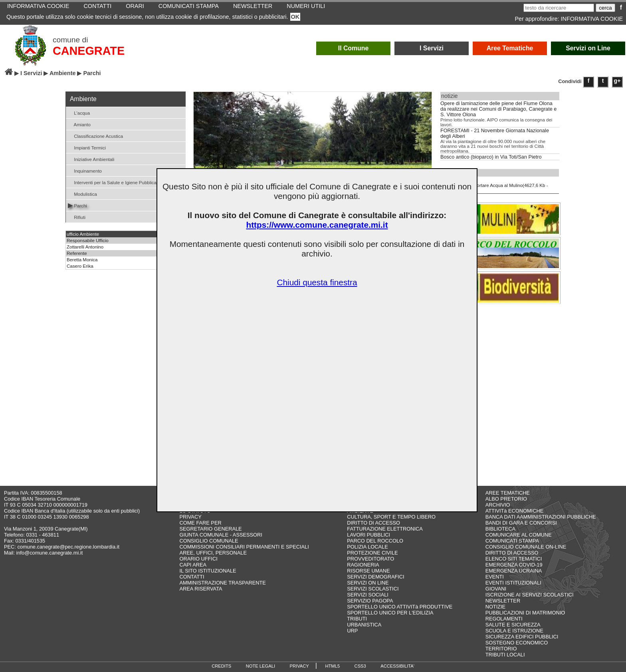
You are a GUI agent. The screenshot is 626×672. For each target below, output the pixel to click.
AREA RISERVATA (201, 589)
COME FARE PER (200, 523)
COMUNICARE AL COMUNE (519, 535)
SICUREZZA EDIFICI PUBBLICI (522, 637)
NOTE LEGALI (261, 666)
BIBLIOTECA (500, 529)
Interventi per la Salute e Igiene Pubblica (112, 182)
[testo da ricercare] (559, 8)
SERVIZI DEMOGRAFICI (375, 577)
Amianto (79, 124)
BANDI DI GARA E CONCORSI (521, 523)
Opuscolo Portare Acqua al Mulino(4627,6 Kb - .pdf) (495, 185)
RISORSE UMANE (368, 571)
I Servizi (432, 48)
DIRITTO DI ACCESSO (373, 523)
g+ (617, 81)
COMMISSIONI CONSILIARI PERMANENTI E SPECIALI (244, 547)
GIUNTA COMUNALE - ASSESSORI (221, 535)
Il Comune (354, 48)
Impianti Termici (87, 147)
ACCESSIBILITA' (397, 666)
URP (352, 631)
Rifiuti (77, 217)
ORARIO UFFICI (198, 559)
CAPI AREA (193, 565)
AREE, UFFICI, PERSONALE (213, 553)
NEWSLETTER (503, 601)
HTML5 (332, 666)
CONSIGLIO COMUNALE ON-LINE (526, 547)
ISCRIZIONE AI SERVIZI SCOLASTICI (530, 595)
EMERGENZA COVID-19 (514, 565)
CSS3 (360, 666)
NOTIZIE (495, 607)
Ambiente (63, 73)
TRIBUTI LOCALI (505, 655)
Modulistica (82, 194)
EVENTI (495, 577)
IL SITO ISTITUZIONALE (208, 571)
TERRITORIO (501, 649)
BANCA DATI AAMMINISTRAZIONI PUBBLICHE (541, 517)
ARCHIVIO (498, 505)
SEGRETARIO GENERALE (210, 529)
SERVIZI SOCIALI (368, 595)
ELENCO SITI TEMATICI (514, 559)
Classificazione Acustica (95, 136)
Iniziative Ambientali (91, 159)
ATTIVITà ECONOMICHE (515, 511)
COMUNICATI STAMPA (512, 541)
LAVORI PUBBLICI (368, 535)
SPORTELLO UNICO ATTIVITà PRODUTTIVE (400, 607)
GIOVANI (496, 589)
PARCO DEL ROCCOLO (375, 541)
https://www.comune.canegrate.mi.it (317, 225)
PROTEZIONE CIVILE (372, 553)
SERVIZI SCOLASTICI (373, 589)
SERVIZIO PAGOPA (370, 601)
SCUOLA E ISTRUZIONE (514, 631)
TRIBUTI (357, 619)
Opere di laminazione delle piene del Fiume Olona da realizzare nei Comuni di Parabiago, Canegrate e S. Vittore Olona (498, 109)
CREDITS (221, 666)
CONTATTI (192, 577)
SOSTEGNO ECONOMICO (517, 643)
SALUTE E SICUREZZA (513, 625)
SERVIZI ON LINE (368, 583)
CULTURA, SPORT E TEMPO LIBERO (391, 517)
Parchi (77, 205)
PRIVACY (190, 517)
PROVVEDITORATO (370, 559)
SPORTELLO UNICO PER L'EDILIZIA (390, 613)
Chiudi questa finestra (317, 282)
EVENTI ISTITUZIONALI (513, 583)
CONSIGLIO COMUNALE (209, 541)
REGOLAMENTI (504, 619)
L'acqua (79, 112)
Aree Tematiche (510, 48)
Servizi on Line (588, 48)
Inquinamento (85, 170)
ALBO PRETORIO (506, 499)
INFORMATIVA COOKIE (592, 19)
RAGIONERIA (363, 565)
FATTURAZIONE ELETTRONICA (385, 529)
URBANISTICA (364, 625)
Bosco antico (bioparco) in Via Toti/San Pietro (491, 157)
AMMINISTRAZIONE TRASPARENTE (222, 583)
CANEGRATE (89, 51)
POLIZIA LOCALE (367, 547)
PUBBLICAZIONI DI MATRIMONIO (525, 613)
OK (295, 17)
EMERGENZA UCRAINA (514, 571)
